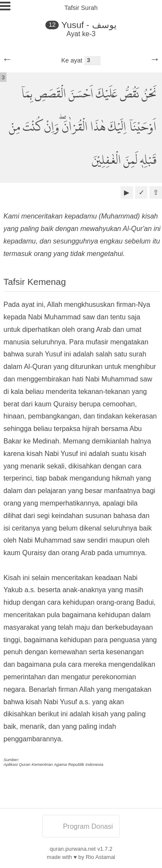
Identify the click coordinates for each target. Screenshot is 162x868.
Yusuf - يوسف (89, 25)
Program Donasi (81, 826)
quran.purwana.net (73, 849)
